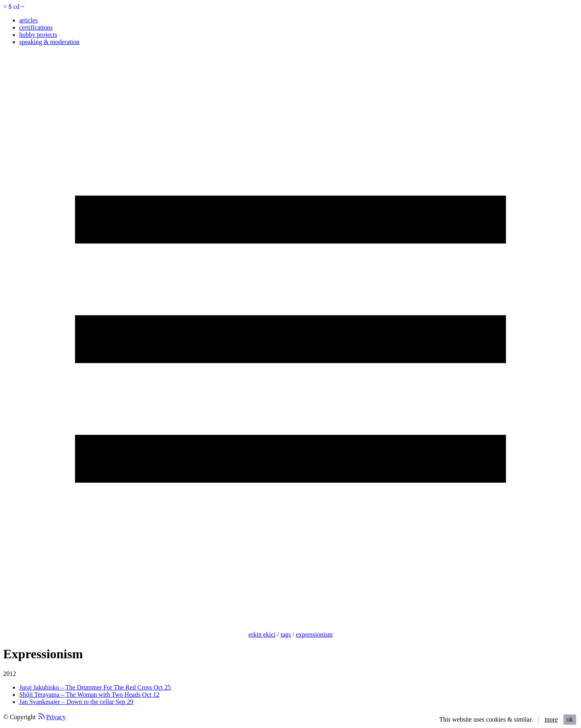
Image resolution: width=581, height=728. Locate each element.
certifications (36, 27)
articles (28, 20)
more (551, 719)
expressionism (314, 634)
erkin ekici (262, 634)
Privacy (56, 717)
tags (286, 634)
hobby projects (38, 35)
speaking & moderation (49, 42)
